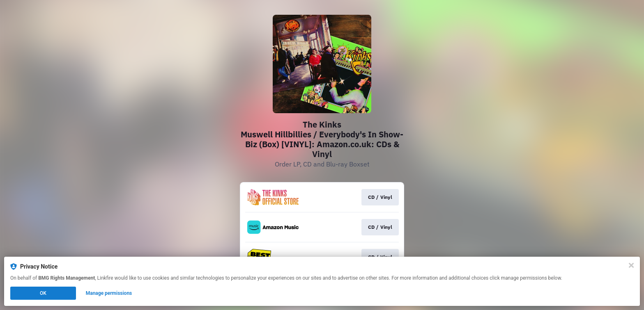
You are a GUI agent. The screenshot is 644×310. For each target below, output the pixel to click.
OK (43, 293)
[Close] (631, 265)
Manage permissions (109, 293)
